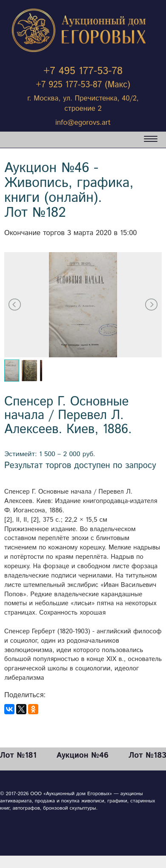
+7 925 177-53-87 (69, 85)
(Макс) (117, 85)
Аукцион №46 (83, 755)
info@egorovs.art (83, 123)
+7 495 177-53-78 (83, 71)
